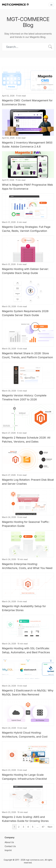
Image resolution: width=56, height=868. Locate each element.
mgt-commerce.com (35, 860)
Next (50, 827)
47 (43, 827)
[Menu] (51, 5)
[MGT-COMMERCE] (15, 4)
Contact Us (10, 846)
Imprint (8, 850)
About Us (9, 842)
